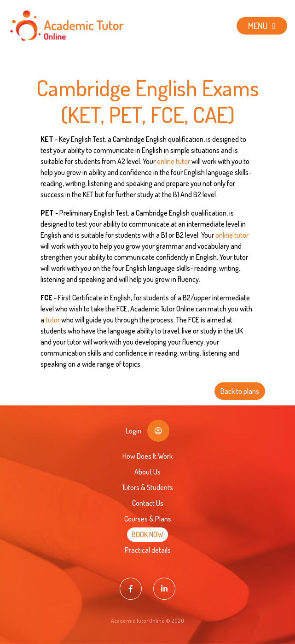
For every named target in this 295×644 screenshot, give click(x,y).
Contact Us (148, 503)
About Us (147, 472)
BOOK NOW (147, 534)
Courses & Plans (148, 519)
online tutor (174, 161)
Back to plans (240, 391)
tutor (53, 320)
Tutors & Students (147, 487)
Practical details (148, 550)
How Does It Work (147, 456)
